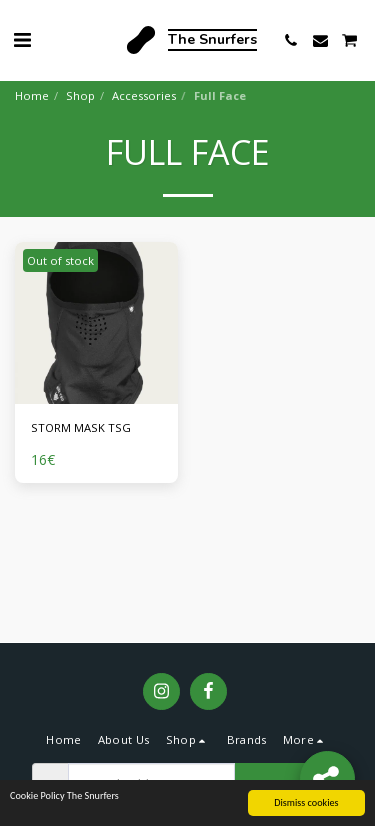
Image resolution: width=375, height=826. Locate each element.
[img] (96, 323)
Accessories (144, 95)
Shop (80, 95)
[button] (22, 39)
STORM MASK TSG (81, 427)
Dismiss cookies (306, 803)
